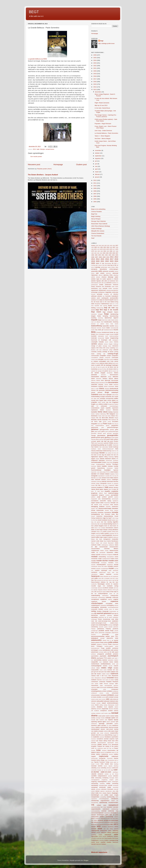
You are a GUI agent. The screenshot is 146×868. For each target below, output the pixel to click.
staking (93, 727)
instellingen (115, 480)
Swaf (93, 238)
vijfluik (114, 791)
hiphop (116, 457)
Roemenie (115, 676)
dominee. (101, 385)
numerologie (94, 588)
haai (92, 447)
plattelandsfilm (96, 640)
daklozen (102, 363)
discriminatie (115, 380)
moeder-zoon (113, 561)
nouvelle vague (96, 586)
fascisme (116, 412)
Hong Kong (109, 462)
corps (96, 359)
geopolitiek (115, 433)
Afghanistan (94, 275)
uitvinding (104, 768)
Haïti (100, 447)
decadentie (110, 373)
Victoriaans (110, 789)
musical (93, 569)
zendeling (94, 835)
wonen (116, 827)
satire (98, 687)
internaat (99, 481)
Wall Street (103, 807)
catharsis (100, 344)
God (105, 439)
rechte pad (115, 664)
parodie (116, 631)
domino (106, 385)
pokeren (97, 642)
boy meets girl (99, 330)
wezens (116, 817)
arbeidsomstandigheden (112, 290)
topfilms (98, 754)
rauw (100, 662)
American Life (100, 287)
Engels (93, 404)
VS (93, 805)
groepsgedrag (95, 445)
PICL (117, 636)
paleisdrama (101, 629)
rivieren (108, 674)
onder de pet (114, 594)
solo (117, 718)
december (98, 92)
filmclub (111, 418)
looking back (115, 531)
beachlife (97, 306)
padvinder (116, 627)
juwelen (116, 497)
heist (117, 449)
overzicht (101, 627)
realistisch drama (108, 662)
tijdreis (98, 752)
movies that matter (102, 566)
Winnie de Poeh (95, 824)
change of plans (96, 346)
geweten (98, 437)
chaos (110, 346)
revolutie (110, 670)
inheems (109, 480)
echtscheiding (95, 396)
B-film (98, 300)
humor (116, 468)
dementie (94, 375)
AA (117, 265)
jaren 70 (94, 491)
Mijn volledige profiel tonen (106, 43)
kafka (99, 499)
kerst (112, 505)
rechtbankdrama (106, 664)
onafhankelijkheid (103, 594)
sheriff (117, 705)
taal (97, 741)
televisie (105, 745)
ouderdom (115, 621)
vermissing (95, 785)
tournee (111, 754)
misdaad (94, 557)
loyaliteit (107, 533)
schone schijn (104, 693)
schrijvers (111, 695)
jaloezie (111, 487)
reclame (105, 666)
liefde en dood (95, 530)
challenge (116, 344)
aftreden (98, 277)
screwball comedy (113, 697)
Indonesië (98, 480)
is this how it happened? (108, 485)
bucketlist (94, 336)
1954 (114, 246)
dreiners (93, 390)
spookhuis (94, 725)
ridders (109, 672)
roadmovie (114, 674)
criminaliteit (102, 361)
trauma (116, 758)
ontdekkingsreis (96, 605)
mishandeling (102, 557)
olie (95, 592)
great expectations (99, 443)
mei (96, 166)
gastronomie (95, 427)
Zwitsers (104, 844)
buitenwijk (94, 338)
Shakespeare (111, 705)
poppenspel (115, 644)
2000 (100, 255)
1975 (108, 249)
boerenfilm (106, 326)
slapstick (111, 707)
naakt (110, 570)
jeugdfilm (107, 491)
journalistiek (115, 495)
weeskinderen (114, 813)
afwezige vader (113, 277)
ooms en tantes (114, 609)
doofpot (106, 386)
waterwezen (106, 809)
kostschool (99, 516)
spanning (94, 722)
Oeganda (100, 590)
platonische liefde (112, 638)
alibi (103, 281)
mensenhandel (104, 547)
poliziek (94, 644)
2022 (95, 66)
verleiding (102, 783)
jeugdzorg (94, 493)
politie (110, 642)
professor (94, 654)
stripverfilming (108, 735)
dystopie (109, 395)
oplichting (109, 615)
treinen (98, 760)
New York (94, 580)
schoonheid (115, 693)
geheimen (95, 429)
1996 (114, 253)
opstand (116, 615)
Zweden (109, 842)
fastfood (98, 414)
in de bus (114, 476)
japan (101, 489)
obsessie (100, 588)
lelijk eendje (100, 524)
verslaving (94, 787)
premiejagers (95, 650)
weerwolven (107, 813)
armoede (100, 294)
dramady (107, 389)
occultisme (105, 588)
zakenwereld (95, 831)
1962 (101, 247)
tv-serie (97, 764)
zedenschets (104, 831)
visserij (104, 793)
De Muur (105, 369)
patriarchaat (102, 633)
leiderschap (94, 524)
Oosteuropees (113, 611)
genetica (100, 433)
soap (109, 713)
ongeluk (116, 599)
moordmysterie (101, 565)
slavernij (94, 709)
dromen (100, 392)
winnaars (116, 822)
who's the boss (111, 819)
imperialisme (101, 476)
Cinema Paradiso (97, 212)
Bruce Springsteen (100, 334)
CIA (104, 348)
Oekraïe (105, 590)
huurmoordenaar (96, 470)
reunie (101, 670)
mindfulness (104, 555)
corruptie (101, 359)
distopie (97, 383)
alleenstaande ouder (96, 283)
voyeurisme (94, 799)
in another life (108, 476)
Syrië (117, 739)
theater (116, 748)
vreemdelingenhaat (104, 799)
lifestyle (43, 149)
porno (93, 646)
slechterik (99, 709)
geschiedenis (101, 435)
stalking (97, 727)
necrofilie (116, 574)
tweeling (116, 764)
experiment (115, 408)
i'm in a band (110, 472)
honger (93, 464)
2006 (95, 196)
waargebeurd (113, 805)
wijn (92, 822)
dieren (116, 379)
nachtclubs (115, 570)
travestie (94, 760)
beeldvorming (100, 308)
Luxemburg (98, 535)
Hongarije (115, 462)
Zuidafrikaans (95, 840)
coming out (101, 354)
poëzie (93, 642)
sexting (105, 705)
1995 (110, 253)
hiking (106, 457)
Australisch (115, 296)
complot (109, 356)
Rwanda (106, 684)
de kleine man (112, 367)
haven (99, 449)
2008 (95, 191)
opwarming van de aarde (105, 617)
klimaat (93, 510)
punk (113, 658)
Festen (100, 416)
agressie (109, 279)
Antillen (110, 288)
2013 (34, 149)
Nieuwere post (34, 164)
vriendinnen (115, 799)
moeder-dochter (102, 561)
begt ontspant (108, 312)
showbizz (100, 707)
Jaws (98, 491)
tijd (117, 750)
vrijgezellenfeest (105, 801)
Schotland (104, 695)
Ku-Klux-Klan (94, 520)
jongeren (102, 495)
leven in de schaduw (100, 528)
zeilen (110, 831)
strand (93, 735)
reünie (105, 670)
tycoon (105, 766)
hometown (116, 460)
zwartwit (103, 842)
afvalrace (104, 277)
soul (97, 720)
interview (116, 481)
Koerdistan (101, 512)
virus (100, 793)
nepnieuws (115, 576)
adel (97, 273)
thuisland (104, 750)
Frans (105, 423)
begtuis (116, 312)
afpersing (106, 275)
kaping (109, 501)
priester (116, 650)
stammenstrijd (104, 727)
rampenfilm (95, 662)
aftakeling (116, 275)
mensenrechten (114, 547)
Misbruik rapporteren (99, 852)
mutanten (98, 569)
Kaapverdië (94, 499)
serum (93, 705)
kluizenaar (94, 512)
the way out (110, 748)
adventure (108, 273)
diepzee (111, 379)
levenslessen (109, 528)
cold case (99, 350)
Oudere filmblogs (96, 229)
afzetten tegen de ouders (99, 279)
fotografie (94, 424)
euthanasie (104, 406)
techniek (94, 743)
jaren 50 (111, 489)
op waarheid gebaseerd (103, 613)
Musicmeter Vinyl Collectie (99, 224)
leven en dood (108, 526)
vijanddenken (109, 791)
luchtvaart (112, 533)
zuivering (101, 840)
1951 (108, 246)
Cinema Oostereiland (98, 233)
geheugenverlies (104, 430)
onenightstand (95, 599)
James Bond (95, 489)
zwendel (94, 844)
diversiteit (102, 383)
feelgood (112, 414)
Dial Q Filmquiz (96, 219)
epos (97, 404)
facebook (108, 410)
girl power (112, 437)
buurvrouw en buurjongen (99, 340)
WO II (116, 824)
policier (106, 642)
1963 (105, 247)
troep (106, 760)
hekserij (93, 451)
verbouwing (98, 778)
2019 (95, 74)
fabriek (102, 410)
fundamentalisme (100, 426)
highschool (95, 457)
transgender (102, 758)
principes (101, 652)
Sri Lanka (109, 725)
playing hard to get (108, 640)
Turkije (107, 762)
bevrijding (105, 316)
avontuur (94, 300)
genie (104, 433)
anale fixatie (115, 287)
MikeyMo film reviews (98, 231)
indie (93, 480)
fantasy (111, 412)
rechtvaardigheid (96, 666)
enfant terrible (101, 402)
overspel (116, 625)
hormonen (94, 466)
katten (102, 503)
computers (115, 356)
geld (93, 431)
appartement (95, 290)
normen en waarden (112, 584)
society (93, 718)
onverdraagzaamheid (113, 607)
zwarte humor (95, 842)
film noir (99, 418)
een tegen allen (95, 398)
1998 (93, 255)
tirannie (102, 752)
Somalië (93, 720)
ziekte (116, 834)
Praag (103, 648)
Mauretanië (111, 543)
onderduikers (105, 596)
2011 (95, 183)
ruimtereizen (95, 682)
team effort (115, 741)
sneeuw (116, 711)
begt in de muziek (111, 310)
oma (108, 592)
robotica (93, 676)
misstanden (94, 559)
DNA (107, 383)
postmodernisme (95, 648)
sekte (117, 701)
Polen (102, 642)
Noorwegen (101, 584)
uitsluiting (94, 768)
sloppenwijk (105, 709)
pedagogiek (108, 633)
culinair (116, 361)
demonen (103, 375)
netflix (96, 578)
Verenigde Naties (114, 778)
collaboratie (105, 350)
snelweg (93, 713)
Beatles (110, 306)
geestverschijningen (113, 427)
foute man (100, 424)
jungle (99, 497)
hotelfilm (104, 466)
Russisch (115, 682)
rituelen (99, 674)
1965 (111, 247)
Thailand (100, 746)
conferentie (108, 358)
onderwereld (94, 597)
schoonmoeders (96, 695)
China (101, 348)
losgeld (93, 533)
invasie (93, 485)
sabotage (111, 684)
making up (116, 537)
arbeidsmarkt (102, 290)
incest (108, 478)
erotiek (105, 404)
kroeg (117, 518)
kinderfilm (108, 507)
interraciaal (110, 481)
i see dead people (101, 472)
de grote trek (104, 367)
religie (110, 668)
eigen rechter (107, 400)
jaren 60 (116, 489)
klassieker (115, 508)
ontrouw (116, 605)
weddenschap (115, 809)
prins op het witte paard (111, 652)
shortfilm (93, 707)
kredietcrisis (99, 518)
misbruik (116, 555)
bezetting (94, 318)
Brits (93, 332)
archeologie (94, 292)
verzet (93, 789)
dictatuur (105, 379)
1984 (105, 251)
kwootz (110, 520)
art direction (114, 294)
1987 (114, 251)
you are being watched (111, 829)
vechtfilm (94, 776)
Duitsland (95, 394)
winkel (112, 822)
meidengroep (105, 545)
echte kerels (115, 395)
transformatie (94, 758)
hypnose (116, 470)
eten (93, 406)
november (98, 150)
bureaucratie (101, 338)
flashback (114, 420)
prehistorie (115, 648)
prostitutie (108, 654)
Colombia (94, 352)
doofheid (101, 386)
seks (108, 699)
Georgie (93, 436)
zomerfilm (94, 838)
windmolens (107, 822)
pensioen (93, 634)
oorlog (94, 611)
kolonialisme (108, 512)
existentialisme (95, 408)
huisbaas (110, 466)
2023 (95, 63)
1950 (105, 246)
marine (109, 541)
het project (108, 455)
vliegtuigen (115, 793)
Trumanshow (111, 760)
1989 (92, 253)
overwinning (95, 627)
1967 (114, 247)
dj (105, 383)
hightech (101, 457)
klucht (112, 510)
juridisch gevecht (107, 497)
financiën (105, 420)
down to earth (95, 389)
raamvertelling (98, 660)
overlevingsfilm (103, 625)
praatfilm (108, 648)
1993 (104, 253)
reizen (98, 668)
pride (112, 650)
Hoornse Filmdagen (112, 464)
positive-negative (109, 646)
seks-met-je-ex (114, 699)
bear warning (104, 306)
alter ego (104, 283)
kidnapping (95, 506)
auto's (99, 298)
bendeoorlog (114, 314)
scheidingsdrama (96, 691)
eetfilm (116, 398)
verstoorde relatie (105, 787)
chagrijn (111, 344)
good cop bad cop (103, 441)
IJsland (107, 474)
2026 (95, 55)
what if (93, 819)
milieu (116, 552)
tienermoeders (112, 750)
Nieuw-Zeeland (95, 582)
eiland (114, 400)
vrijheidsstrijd (103, 803)
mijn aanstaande (101, 552)
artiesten (100, 296)
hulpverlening (101, 468)
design (110, 377)
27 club (102, 264)
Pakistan (93, 629)
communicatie (95, 356)
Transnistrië (110, 758)
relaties (104, 668)
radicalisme (111, 660)
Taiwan (101, 741)
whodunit (100, 820)
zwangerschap (114, 840)
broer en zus (114, 332)
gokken (116, 439)
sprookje (104, 725)
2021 (95, 68)
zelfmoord (115, 832)
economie (108, 396)
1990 (95, 253)
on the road (113, 592)
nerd (92, 578)
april (96, 169)
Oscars (100, 619)
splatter (116, 724)
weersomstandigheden (97, 813)
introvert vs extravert (113, 483)
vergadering (104, 780)
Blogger (86, 860)
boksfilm (112, 326)
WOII (99, 826)
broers (93, 334)
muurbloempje (105, 569)
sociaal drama (50, 149)
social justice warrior (104, 716)
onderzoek (115, 597)
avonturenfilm (114, 298)
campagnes (115, 340)
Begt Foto (94, 214)
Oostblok (99, 611)
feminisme (94, 416)
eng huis (109, 402)
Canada (101, 342)
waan (105, 805)
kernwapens (106, 505)
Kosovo (93, 516)
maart (97, 172)
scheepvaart (115, 689)
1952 (111, 246)
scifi (107, 697)
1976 (111, 249)
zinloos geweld (102, 836)
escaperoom (111, 404)
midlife (93, 552)
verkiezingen (115, 782)
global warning (99, 439)
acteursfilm (95, 271)
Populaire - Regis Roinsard (103, 124)
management (107, 539)
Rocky (106, 676)
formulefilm (115, 422)
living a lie (99, 531)
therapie (93, 750)
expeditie (108, 408)
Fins (110, 420)
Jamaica (116, 487)
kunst (100, 520)
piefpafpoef (95, 638)
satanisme (94, 687)
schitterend (94, 693)
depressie (104, 377)
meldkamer (111, 545)
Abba (117, 267)
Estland (116, 404)
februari (98, 174)
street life (98, 735)
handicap (116, 447)
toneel (93, 754)
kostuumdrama (108, 516)
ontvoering (103, 607)
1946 (103, 246)
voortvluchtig (111, 797)
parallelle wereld (104, 631)
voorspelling (103, 797)
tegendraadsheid (102, 743)
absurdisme (103, 269)
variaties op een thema (111, 774)
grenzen (106, 443)
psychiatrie (103, 656)
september (98, 156)
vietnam (97, 791)
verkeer (109, 782)
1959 (92, 247)
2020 (95, 71)
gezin (103, 437)
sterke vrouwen (99, 731)
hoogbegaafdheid (100, 464)
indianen (116, 478)
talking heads (107, 741)
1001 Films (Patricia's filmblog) (101, 226)
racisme (105, 660)
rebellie (116, 662)
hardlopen (94, 449)
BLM (102, 322)
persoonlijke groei (110, 634)
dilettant (98, 380)
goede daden (110, 439)
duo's (104, 395)
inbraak (104, 478)
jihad (105, 493)
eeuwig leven (95, 400)
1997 (117, 253)
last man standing (107, 522)
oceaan (111, 588)
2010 (95, 186)
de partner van (107, 371)
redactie (116, 666)
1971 (95, 249)
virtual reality (95, 793)
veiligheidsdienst (102, 776)
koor (102, 514)
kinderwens (115, 507)
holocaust (102, 460)
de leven (100, 369)
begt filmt (99, 310)
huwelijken (107, 470)
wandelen (110, 807)
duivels (101, 395)
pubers (109, 658)
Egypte (101, 400)
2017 (95, 79)
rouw (104, 680)
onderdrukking (96, 595)
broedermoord (106, 332)
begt (102, 41)
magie (101, 537)
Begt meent (96, 312)
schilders (110, 691)
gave (103, 427)
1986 (111, 251)
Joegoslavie (94, 495)
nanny (109, 572)
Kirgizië (93, 508)
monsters (111, 563)
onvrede (106, 609)
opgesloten (103, 615)
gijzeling (107, 437)
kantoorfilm (103, 501)
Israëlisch (100, 487)
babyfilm (111, 300)
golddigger (94, 441)
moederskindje (95, 563)
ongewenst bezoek (99, 601)
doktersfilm (94, 385)
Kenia (101, 505)
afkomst (101, 275)
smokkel (110, 711)
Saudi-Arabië (103, 687)
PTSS (105, 658)
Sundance (108, 737)
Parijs (112, 631)
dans (107, 363)
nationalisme (94, 574)
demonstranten (114, 375)
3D (113, 264)
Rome (116, 678)
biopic (100, 320)
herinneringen (95, 453)
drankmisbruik (114, 388)
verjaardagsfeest (102, 782)
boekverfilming (97, 326)
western (102, 817)
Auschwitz (108, 296)
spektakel (113, 722)
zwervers (99, 844)
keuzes (116, 505)
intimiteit (93, 483)
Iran (99, 485)
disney (93, 383)
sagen (101, 685)
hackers (96, 447)
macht (93, 537)
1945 (100, 246)
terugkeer (94, 746)
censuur (106, 344)
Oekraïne (110, 590)
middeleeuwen (95, 551)
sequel (104, 703)
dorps (117, 386)
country (111, 359)
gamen (108, 426)
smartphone (104, 711)
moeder (94, 561)
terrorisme (115, 745)
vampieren (100, 774)
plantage (102, 638)
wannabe (116, 807)
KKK (97, 508)
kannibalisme (95, 501)
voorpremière (95, 797)
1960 (95, 247)
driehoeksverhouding (112, 390)
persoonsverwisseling (98, 636)
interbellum (94, 481)
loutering (98, 533)
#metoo (93, 246)
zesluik (100, 835)
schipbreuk (115, 691)
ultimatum (109, 768)
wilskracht (101, 822)
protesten (116, 654)
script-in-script (95, 699)
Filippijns (93, 418)
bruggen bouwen (110, 334)
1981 (96, 251)
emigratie (94, 402)
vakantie (94, 774)
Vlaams (109, 793)
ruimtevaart (102, 682)
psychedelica (95, 656)
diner (102, 380)
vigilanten (103, 791)
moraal (116, 565)
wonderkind (111, 827)
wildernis (96, 822)
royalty (116, 680)
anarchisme (94, 288)
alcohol (93, 281)
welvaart (94, 815)
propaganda (101, 654)
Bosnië (104, 328)
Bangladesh (98, 304)
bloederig (116, 322)
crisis (108, 361)
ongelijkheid (103, 599)
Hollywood (94, 460)
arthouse (94, 296)
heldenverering (107, 451)
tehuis (117, 743)
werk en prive (114, 815)
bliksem (98, 322)
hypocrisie (94, 472)
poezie (116, 640)
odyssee (95, 590)
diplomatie (108, 380)
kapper (93, 503)
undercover (115, 768)
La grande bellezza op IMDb (37, 59)
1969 (92, 249)
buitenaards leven (103, 336)
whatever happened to (101, 819)
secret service (102, 699)
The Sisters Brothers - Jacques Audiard (43, 175)
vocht (102, 795)
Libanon (116, 528)
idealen (116, 472)
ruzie (101, 684)
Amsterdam (108, 287)
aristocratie (115, 292)
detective (115, 377)
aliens (106, 281)
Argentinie (108, 292)
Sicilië (105, 707)
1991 (98, 253)
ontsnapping (95, 607)
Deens (116, 373)
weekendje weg (113, 811)
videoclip (116, 789)
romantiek (110, 678)
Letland (96, 526)
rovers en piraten (110, 680)
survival (106, 739)
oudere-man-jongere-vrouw (99, 623)
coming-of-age (113, 354)
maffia (97, 537)
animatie (105, 288)
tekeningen (94, 745)
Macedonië (115, 535)
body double (114, 324)
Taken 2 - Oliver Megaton (102, 136)
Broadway (99, 332)
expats (103, 408)
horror (99, 466)
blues (107, 324)
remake (116, 668)
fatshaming (103, 414)
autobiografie (105, 298)
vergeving (94, 782)
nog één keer (114, 582)
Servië (97, 705)
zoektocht (110, 836)
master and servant (101, 543)
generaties (94, 433)
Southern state (103, 720)
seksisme (94, 701)
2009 (95, 188)
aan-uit (93, 267)
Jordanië (107, 495)
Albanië (116, 279)
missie (116, 557)
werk (107, 815)
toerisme (109, 752)
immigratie (94, 476)
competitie (103, 356)
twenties (100, 766)
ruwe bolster (95, 684)
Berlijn (99, 316)
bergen (93, 316)
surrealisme (100, 739)
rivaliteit (104, 674)
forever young (107, 422)
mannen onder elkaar (97, 541)
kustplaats (105, 520)
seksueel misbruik (109, 701)
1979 (93, 251)
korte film (115, 514)
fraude (110, 424)
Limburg (110, 530)
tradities (116, 754)
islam (117, 485)
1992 (101, 253)
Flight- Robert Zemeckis (102, 103)
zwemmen (115, 842)
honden (104, 462)
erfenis (101, 404)
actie (100, 271)
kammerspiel (115, 499)
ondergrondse (114, 596)
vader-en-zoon (106, 772)
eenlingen (103, 398)
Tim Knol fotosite (96, 236)
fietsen (113, 416)
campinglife (94, 342)
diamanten (99, 379)
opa (113, 613)
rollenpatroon (98, 678)
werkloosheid (95, 817)
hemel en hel (115, 451)
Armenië (93, 294)
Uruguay (99, 770)
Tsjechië (96, 762)
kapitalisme (115, 501)
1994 (107, 253)
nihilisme (103, 582)
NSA (104, 586)
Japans (106, 489)
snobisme (98, 713)
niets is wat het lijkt (113, 580)
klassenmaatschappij (105, 508)
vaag (112, 770)
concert (101, 358)
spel (117, 722)
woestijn (93, 827)
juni (96, 164)
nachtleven (94, 572)
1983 (102, 251)
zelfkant (109, 833)
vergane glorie (114, 780)
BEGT (34, 12)
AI (113, 279)
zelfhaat (93, 833)
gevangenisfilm (113, 435)
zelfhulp (98, 833)
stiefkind (106, 731)
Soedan (103, 718)
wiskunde (102, 824)
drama (102, 388)
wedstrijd (104, 811)
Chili (97, 348)
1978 (117, 249)
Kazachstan (107, 503)
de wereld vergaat (98, 373)
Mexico (116, 549)
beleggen (100, 314)
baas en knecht (104, 300)
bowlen (93, 330)
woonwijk (94, 829)
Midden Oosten (104, 551)
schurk (104, 697)
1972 (98, 249)
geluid (96, 431)
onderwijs (109, 597)
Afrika (111, 275)
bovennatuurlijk (114, 328)
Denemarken (95, 377)
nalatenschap (102, 572)
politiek (116, 642)
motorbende (94, 566)
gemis (103, 431)
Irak (96, 485)
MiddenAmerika (114, 551)
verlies (108, 783)
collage (111, 350)
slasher (116, 707)
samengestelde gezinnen (111, 685)
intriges (98, 483)
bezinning (100, 318)
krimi (114, 518)
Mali (97, 539)
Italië (38, 149)
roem (110, 676)
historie (102, 459)
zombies (116, 836)
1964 (108, 247)
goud (112, 441)
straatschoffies (114, 733)
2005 (95, 199)
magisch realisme (108, 537)
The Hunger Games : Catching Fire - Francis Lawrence (106, 116)
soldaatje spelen (110, 718)
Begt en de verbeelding (98, 209)
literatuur (115, 530)
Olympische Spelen (101, 592)
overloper (110, 625)
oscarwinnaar (107, 619)
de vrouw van (115, 371)
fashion (93, 414)
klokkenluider (100, 510)
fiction (109, 416)
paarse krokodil (108, 627)
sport (99, 725)
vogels (111, 795)
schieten (104, 691)
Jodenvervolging (113, 493)
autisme (93, 298)
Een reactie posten (36, 157)
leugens (101, 526)
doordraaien (111, 386)
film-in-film (105, 418)
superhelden (115, 737)
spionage (102, 724)
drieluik (93, 392)
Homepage (58, 164)
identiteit (94, 474)
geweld (93, 437)
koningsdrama (96, 514)
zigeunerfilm (95, 836)
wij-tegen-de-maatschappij (111, 820)
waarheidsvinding (95, 807)
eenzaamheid (110, 398)
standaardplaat (95, 729)
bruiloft (116, 334)
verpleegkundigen (103, 785)
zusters (106, 840)
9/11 (115, 264)
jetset (102, 491)
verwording (115, 787)
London (104, 531)
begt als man (109, 308)
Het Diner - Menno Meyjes (103, 139)
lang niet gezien (96, 522)
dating (110, 363)
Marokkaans (115, 541)
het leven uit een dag (98, 455)
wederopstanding (95, 811)
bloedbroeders (108, 322)
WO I (112, 824)
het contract (108, 453)
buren (107, 338)
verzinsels (98, 789)
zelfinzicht (104, 833)
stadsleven (115, 725)
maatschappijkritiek (107, 535)
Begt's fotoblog (96, 216)
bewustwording (114, 316)
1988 (117, 251)
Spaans (111, 720)
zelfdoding (115, 831)
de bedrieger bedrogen (111, 365)
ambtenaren (108, 285)
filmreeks (94, 420)
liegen (101, 530)
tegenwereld (110, 743)
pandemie (115, 629)
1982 (99, 251)
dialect (93, 379)
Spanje (116, 720)
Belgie (107, 314)
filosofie (100, 420)
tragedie (93, 756)
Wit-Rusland (107, 824)
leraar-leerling (108, 524)
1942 (97, 246)
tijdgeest (94, 752)
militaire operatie (96, 555)
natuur (102, 574)
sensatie (99, 703)
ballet (93, 304)
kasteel (98, 503)
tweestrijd (94, 766)
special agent (102, 722)
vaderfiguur (115, 772)
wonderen (104, 827)
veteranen (104, 789)
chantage (105, 346)
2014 (95, 87)
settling (101, 705)
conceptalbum (95, 358)
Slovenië (111, 709)
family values (103, 412)
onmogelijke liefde (112, 603)
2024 (95, 60)
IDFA (98, 474)
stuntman (102, 737)
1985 (108, 251)
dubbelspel (115, 392)
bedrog (93, 308)
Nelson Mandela (104, 576)
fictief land (105, 416)
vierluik (93, 791)
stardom (103, 729)
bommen (99, 328)
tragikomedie (104, 756)
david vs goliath (96, 365)
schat (105, 689)
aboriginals (94, 269)
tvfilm (102, 764)
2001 (103, 255)
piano (113, 636)
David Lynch (115, 363)
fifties (117, 416)
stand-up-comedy (113, 727)
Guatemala (115, 445)
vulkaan (99, 805)
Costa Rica (106, 359)
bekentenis (94, 314)
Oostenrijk (105, 611)
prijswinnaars (95, 652)
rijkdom (113, 672)
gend (107, 431)
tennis (110, 745)
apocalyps (116, 288)
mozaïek (110, 566)
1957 (117, 246)
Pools (110, 644)
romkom (94, 680)
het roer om (115, 455)
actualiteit (111, 271)
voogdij (116, 795)
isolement (94, 487)
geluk (99, 431)
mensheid (107, 549)
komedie (115, 512)
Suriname (94, 739)
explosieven (94, 410)
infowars (103, 480)
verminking (115, 783)
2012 (95, 180)
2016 (95, 82)
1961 (98, 247)
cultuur (93, 363)
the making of (107, 746)
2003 (110, 255)
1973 (101, 249)
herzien (102, 453)
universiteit (94, 770)
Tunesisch (102, 762)
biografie (94, 320)
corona (93, 359)
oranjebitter (115, 617)
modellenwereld (106, 559)
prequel (101, 650)
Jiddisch (101, 493)
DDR (102, 365)
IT (104, 487)
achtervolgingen (114, 269)
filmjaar (116, 418)
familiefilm (94, 412)
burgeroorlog (114, 338)
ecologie (103, 397)
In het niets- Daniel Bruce (102, 108)
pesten (108, 636)
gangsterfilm (115, 426)
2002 (106, 255)
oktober (97, 153)
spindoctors (94, 724)
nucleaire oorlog (112, 586)
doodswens (94, 386)
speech (108, 722)
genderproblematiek (113, 431)
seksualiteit (100, 701)
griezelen (116, 443)
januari (97, 177)
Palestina (108, 629)
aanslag (98, 267)
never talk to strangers (104, 578)
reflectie (93, 668)
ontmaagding (110, 605)
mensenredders (96, 549)
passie (96, 633)
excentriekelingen (114, 406)
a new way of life (111, 265)
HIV (117, 459)
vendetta (110, 776)
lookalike (109, 531)
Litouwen (94, 531)
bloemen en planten (98, 324)
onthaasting (103, 605)
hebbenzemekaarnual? (108, 449)
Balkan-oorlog (114, 302)
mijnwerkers (110, 552)
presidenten (107, 650)
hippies (93, 459)
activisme (105, 271)
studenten (96, 737)
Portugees (100, 646)
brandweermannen (108, 330)
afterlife (93, 277)
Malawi (93, 539)
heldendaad (99, 451)
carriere (94, 344)
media (116, 543)
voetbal (106, 795)
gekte (117, 430)
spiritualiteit (109, 724)
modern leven (114, 559)
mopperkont (110, 565)
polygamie (99, 644)
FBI (108, 414)
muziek (111, 568)
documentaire (113, 382)
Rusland (109, 682)
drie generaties (101, 390)
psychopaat (100, 658)
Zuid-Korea (115, 838)
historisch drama (110, 459)
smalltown (97, 711)
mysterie (97, 570)
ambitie (101, 285)
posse (117, 646)
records (111, 666)
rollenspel (104, 678)
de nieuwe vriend (112, 369)
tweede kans (109, 764)
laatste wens (115, 520)
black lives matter (107, 320)
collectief (116, 350)
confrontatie (115, 358)
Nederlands (95, 576)
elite (117, 400)
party (93, 633)
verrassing (116, 785)
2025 (95, 58)
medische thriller (96, 545)
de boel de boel (95, 367)
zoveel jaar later (100, 838)
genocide (109, 433)
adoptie (102, 273)
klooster (107, 510)
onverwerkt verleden (97, 609)
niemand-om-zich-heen (103, 580)
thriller (99, 750)
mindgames (110, 555)
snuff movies (104, 713)
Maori (105, 541)
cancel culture (109, 342)
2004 (95, 202)
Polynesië (105, 644)
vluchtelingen (95, 795)
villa (117, 791)
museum (116, 566)
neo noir (111, 576)
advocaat (115, 273)
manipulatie (115, 539)
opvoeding (94, 617)
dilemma (93, 380)
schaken (116, 687)
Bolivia (116, 326)
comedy (99, 352)
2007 (95, 194)
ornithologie (94, 619)
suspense (112, 739)
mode (100, 559)
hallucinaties (105, 447)
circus (108, 348)
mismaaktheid (110, 557)
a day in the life (102, 265)
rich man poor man (101, 672)
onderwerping (101, 597)
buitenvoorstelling (114, 336)
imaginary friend (114, 474)
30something (108, 264)
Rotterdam (99, 680)
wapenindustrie (96, 809)
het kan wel (115, 453)
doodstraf (116, 385)
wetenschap (109, 817)
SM (92, 711)
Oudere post (81, 164)
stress (103, 735)
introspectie (103, 483)
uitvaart (99, 768)
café (110, 340)
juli (96, 161)
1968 (117, 247)
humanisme (110, 468)
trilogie (103, 760)
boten (108, 328)
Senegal (93, 703)
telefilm (100, 745)
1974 (104, 249)
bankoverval (105, 304)
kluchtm (116, 510)
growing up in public (106, 445)
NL (107, 582)
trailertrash (115, 756)
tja (105, 752)
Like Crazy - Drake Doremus (103, 131)
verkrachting (95, 783)
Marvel (93, 543)
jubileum (93, 497)
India (111, 478)
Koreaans (108, 514)
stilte (98, 733)
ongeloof (110, 599)
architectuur (101, 292)
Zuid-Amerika (108, 838)
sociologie (98, 718)
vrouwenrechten (113, 803)
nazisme (109, 574)
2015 (95, 84)
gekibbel (112, 430)
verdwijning (105, 778)
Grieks (111, 443)
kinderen (102, 506)
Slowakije (116, 709)
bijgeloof (116, 318)
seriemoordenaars (113, 703)
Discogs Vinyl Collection (99, 221)
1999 (96, 255)
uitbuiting (116, 766)
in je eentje (99, 478)
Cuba (112, 361)
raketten (116, 660)
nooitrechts (94, 584)
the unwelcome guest (101, 748)
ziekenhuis (108, 835)
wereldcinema (101, 815)
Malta (101, 539)
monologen (104, 563)
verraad (110, 785)
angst (100, 288)
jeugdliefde (115, 491)
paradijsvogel (94, 631)
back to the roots (105, 302)
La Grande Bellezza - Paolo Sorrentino (106, 133)
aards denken (111, 267)
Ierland (102, 474)
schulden (99, 697)
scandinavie (110, 687)
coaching (112, 348)
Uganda (110, 766)
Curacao (97, 363)
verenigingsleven (95, 780)
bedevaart (116, 306)
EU (97, 406)
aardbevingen (104, 267)
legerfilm (116, 522)
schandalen (94, 689)
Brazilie (116, 330)
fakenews (116, 410)
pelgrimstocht (115, 633)
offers (93, 592)
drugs (107, 392)
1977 (114, 249)
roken (93, 678)
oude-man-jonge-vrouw (104, 621)
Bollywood (94, 328)
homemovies (109, 460)
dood (111, 384)
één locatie (115, 397)
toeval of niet (115, 752)
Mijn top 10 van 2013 (101, 105)
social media (114, 716)
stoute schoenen (105, 733)
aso (104, 296)
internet (104, 481)
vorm (117, 797)
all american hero (113, 281)
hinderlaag (111, 457)
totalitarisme (105, 754)
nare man (115, 572)
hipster (98, 459)
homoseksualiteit (96, 462)
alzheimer (109, 283)
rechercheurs (95, 664)
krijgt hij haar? (107, 518)
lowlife (102, 533)
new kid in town (114, 578)
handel (111, 447)
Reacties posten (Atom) (44, 169)
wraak (100, 829)
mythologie (104, 570)
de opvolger (99, 371)
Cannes (116, 342)
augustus (98, 158)
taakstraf (93, 741)
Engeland (115, 402)
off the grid (115, 590)
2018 (95, 76)
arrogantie (106, 294)
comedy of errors (108, 352)
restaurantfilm (95, 670)
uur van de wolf (106, 770)
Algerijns (99, 281)
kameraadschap (106, 499)
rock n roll (100, 676)
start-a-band (110, 729)
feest (117, 414)
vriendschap (95, 801)
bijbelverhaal (108, 318)
